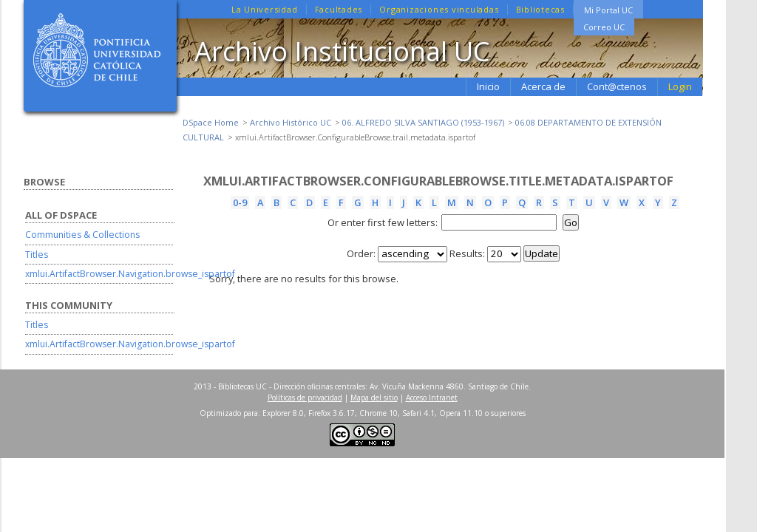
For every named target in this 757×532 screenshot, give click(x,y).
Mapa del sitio (374, 398)
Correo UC (604, 27)
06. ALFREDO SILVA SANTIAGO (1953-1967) (423, 122)
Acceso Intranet (432, 398)
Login (680, 86)
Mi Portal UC (608, 10)
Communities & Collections (82, 235)
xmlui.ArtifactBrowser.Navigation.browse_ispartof (130, 274)
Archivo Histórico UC (291, 122)
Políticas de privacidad (305, 398)
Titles (37, 255)
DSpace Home (211, 122)
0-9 (240, 202)
